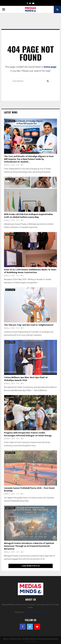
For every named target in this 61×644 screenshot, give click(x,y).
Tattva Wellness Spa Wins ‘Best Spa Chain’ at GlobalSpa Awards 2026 (26, 379)
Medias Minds (31, 641)
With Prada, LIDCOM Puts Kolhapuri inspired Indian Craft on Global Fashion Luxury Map (28, 216)
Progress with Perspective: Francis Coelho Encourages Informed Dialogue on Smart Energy (28, 434)
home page (50, 67)
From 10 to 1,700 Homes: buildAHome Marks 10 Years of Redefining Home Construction (30, 271)
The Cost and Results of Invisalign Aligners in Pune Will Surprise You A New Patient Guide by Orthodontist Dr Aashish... (29, 159)
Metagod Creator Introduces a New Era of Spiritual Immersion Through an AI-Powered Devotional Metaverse (29, 546)
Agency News (10, 121)
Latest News (11, 112)
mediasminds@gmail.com (35, 612)
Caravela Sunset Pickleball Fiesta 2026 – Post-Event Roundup (29, 490)
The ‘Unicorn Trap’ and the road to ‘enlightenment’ (29, 325)
